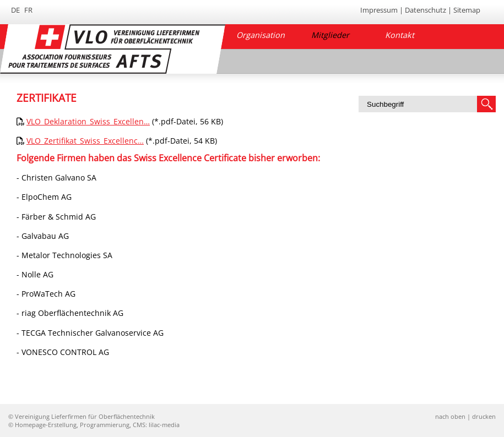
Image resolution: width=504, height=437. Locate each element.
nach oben (450, 416)
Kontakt (400, 35)
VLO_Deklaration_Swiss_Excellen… (88, 121)
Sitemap (467, 10)
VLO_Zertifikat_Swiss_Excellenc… (85, 141)
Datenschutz (426, 10)
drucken (484, 416)
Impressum (379, 10)
